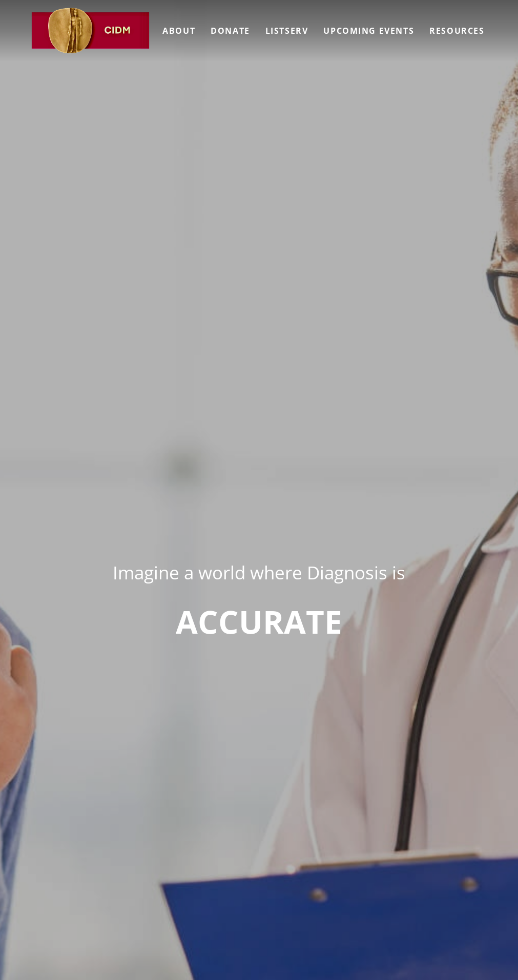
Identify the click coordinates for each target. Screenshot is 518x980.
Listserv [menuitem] (287, 31)
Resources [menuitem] (457, 31)
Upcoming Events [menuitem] (369, 31)
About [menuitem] (179, 31)
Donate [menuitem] (230, 31)
